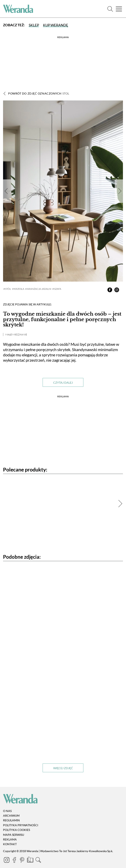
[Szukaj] (110, 9)
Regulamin (11, 820)
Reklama (10, 839)
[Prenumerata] (30, 860)
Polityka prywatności (21, 825)
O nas (7, 811)
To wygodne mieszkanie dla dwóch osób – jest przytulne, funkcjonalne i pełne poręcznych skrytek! (62, 319)
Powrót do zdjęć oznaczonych (39, 93)
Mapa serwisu (14, 835)
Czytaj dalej (63, 383)
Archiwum (11, 816)
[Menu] (119, 9)
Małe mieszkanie (16, 334)
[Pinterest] (22, 860)
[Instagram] (7, 860)
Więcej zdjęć (63, 768)
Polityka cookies (17, 830)
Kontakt (10, 844)
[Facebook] (15, 860)
